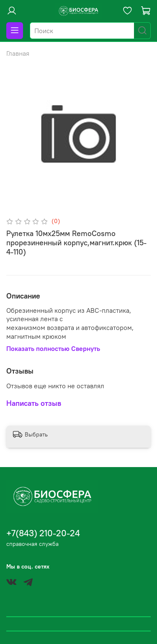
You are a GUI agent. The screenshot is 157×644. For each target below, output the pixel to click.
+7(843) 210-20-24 (43, 533)
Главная (18, 53)
